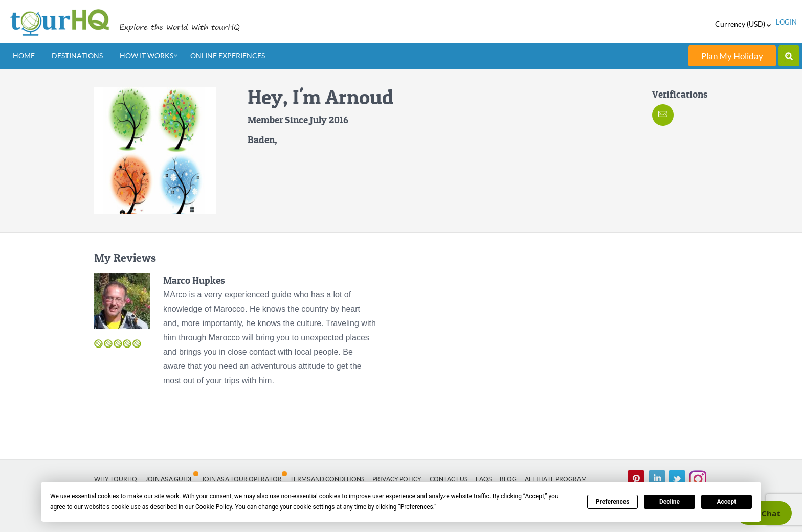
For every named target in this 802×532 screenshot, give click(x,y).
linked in (657, 479)
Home (24, 56)
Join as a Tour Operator (242, 479)
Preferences (613, 502)
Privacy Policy (397, 479)
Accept (726, 502)
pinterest (636, 479)
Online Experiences (228, 56)
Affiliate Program (556, 479)
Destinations (77, 56)
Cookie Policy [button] (214, 507)
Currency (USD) (743, 24)
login (786, 22)
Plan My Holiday (732, 56)
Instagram (698, 479)
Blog (508, 479)
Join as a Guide (169, 479)
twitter (677, 479)
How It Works (147, 56)
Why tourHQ (116, 479)
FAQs (484, 479)
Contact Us (449, 479)
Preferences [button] (417, 507)
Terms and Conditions (327, 479)
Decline (670, 502)
